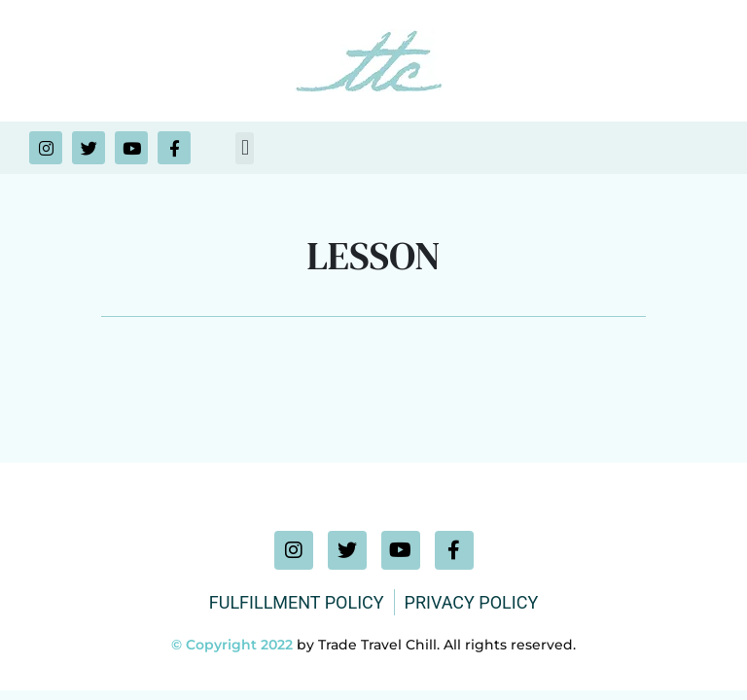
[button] (245, 148)
